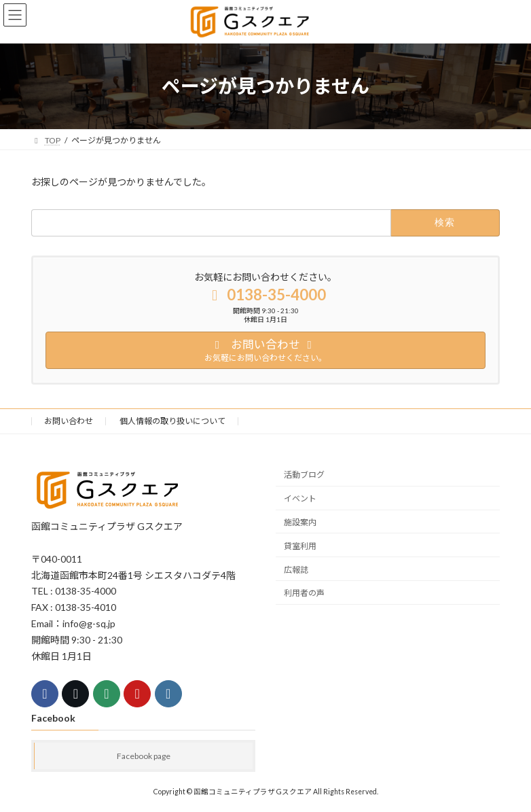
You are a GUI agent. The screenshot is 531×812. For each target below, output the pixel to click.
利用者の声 (304, 593)
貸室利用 (300, 546)
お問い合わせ (69, 421)
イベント (300, 498)
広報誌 (296, 569)
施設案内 (300, 522)
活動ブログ (304, 475)
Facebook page (144, 755)
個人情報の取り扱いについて (172, 421)
